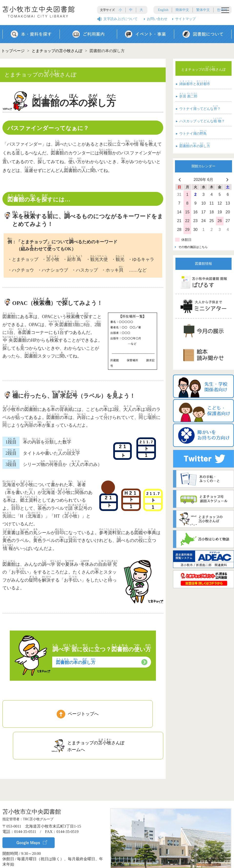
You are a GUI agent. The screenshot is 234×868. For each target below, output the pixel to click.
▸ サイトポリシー (188, 860)
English (163, 10)
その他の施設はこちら (193, 247)
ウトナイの (191, 133)
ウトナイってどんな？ (198, 108)
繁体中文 (203, 10)
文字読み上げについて (121, 19)
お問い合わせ (157, 19)
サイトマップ (185, 19)
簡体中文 (182, 10)
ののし (76, 661)
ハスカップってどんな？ (200, 121)
